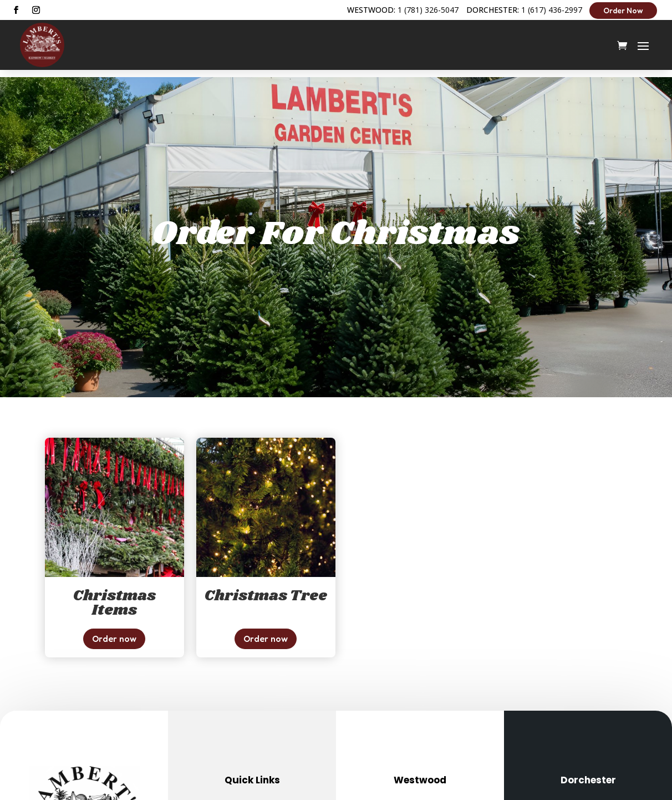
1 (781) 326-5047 (428, 10)
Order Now (623, 10)
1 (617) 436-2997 (552, 10)
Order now (114, 631)
